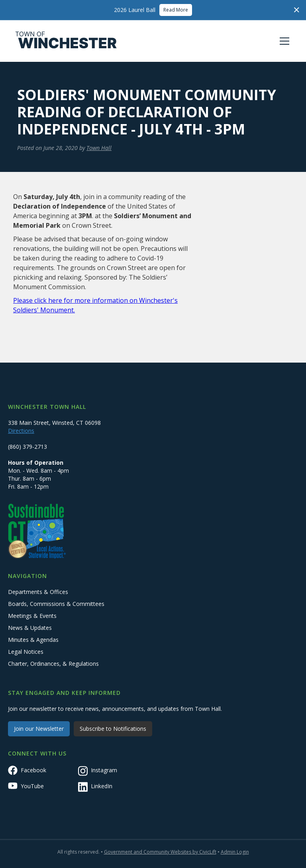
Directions (21, 431)
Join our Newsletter (39, 729)
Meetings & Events (32, 616)
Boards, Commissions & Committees (56, 604)
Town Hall (99, 148)
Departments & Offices (38, 592)
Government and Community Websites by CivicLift (160, 852)
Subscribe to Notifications (113, 729)
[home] (66, 41)
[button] (283, 41)
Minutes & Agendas (33, 640)
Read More (176, 10)
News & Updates (30, 628)
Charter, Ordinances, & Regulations (53, 664)
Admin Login (235, 852)
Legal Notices (26, 652)
